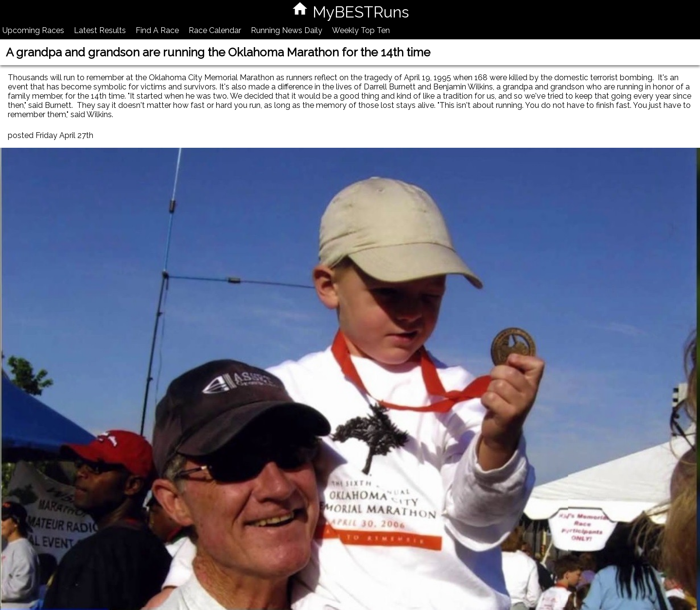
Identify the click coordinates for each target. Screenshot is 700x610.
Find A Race (157, 30)
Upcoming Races (33, 30)
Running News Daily (287, 30)
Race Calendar (215, 30)
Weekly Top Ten (361, 30)
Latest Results (100, 30)
